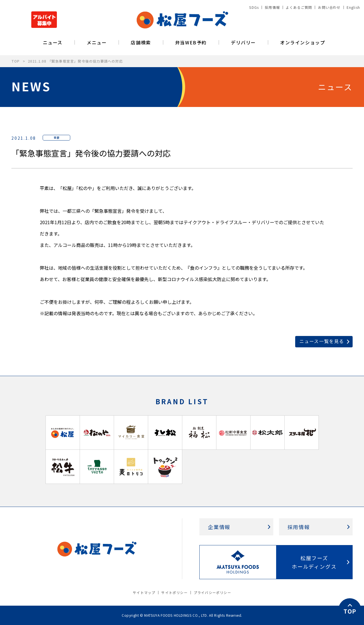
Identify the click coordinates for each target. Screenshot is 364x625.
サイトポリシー (174, 592)
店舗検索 (141, 42)
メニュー (97, 42)
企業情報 (219, 527)
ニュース (53, 42)
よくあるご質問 (299, 7)
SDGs (254, 7)
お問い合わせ (329, 7)
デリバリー (243, 42)
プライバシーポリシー (212, 592)
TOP (16, 61)
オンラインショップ (303, 42)
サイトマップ (144, 592)
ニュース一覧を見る (322, 341)
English (353, 7)
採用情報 (272, 7)
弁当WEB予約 (191, 42)
